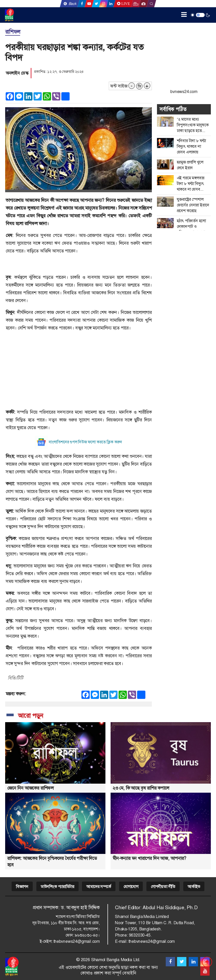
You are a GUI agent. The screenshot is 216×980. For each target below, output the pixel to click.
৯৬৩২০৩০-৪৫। (87, 935)
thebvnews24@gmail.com (77, 941)
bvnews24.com (184, 92)
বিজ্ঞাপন (22, 887)
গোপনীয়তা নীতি (163, 887)
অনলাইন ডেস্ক (17, 73)
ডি (139, 86)
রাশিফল (13, 32)
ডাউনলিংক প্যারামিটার (57, 887)
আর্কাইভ (194, 887)
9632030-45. (140, 935)
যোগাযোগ (131, 887)
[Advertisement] (78, 372)
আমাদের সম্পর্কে (99, 887)
